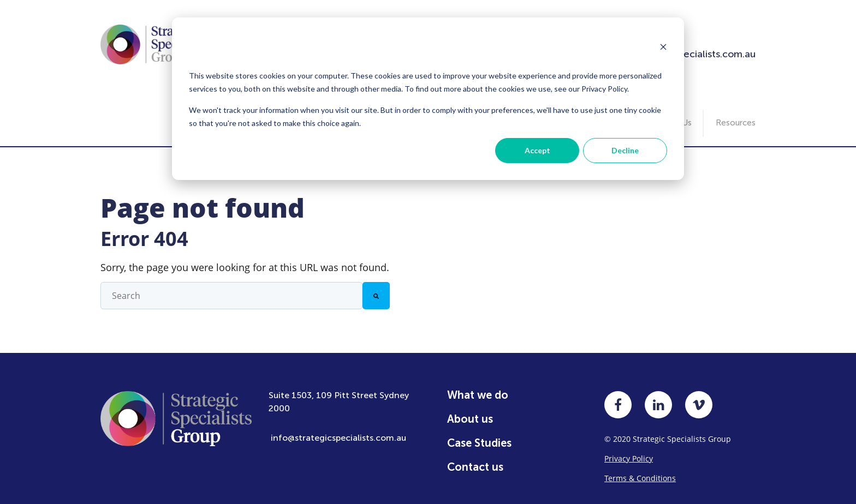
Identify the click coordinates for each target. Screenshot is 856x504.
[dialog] (428, 99)
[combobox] (231, 288)
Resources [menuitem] (736, 115)
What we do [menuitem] (478, 387)
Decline (625, 150)
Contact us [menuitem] (475, 459)
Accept (537, 150)
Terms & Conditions (640, 470)
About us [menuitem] (470, 411)
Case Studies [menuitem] (479, 435)
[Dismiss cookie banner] (663, 48)
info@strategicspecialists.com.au (338, 430)
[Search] (376, 288)
